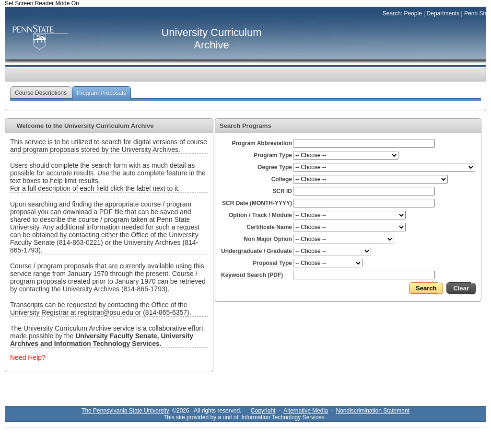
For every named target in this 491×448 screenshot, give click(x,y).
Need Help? (28, 357)
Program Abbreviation (262, 143)
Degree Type (275, 167)
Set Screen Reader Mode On (42, 3)
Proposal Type (272, 263)
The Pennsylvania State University (125, 411)
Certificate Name (269, 227)
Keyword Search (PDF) (252, 275)
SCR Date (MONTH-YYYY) (257, 203)
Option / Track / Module (260, 215)
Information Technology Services (283, 417)
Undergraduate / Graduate (257, 251)
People (413, 13)
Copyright (263, 411)
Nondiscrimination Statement (373, 411)
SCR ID (282, 191)
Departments (443, 13)
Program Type (273, 155)
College (282, 179)
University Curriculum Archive (211, 39)
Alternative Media (306, 411)
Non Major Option (268, 239)
